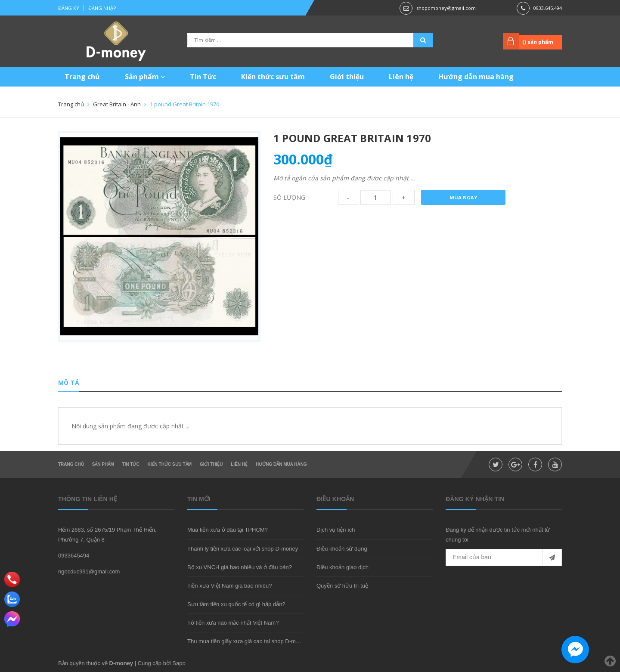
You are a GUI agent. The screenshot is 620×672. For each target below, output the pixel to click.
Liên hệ (401, 77)
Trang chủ (82, 77)
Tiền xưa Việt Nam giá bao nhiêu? (229, 586)
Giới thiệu (347, 77)
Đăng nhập (102, 8)
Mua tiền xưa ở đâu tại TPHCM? (228, 530)
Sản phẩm (145, 77)
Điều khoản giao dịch (343, 567)
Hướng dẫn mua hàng (476, 77)
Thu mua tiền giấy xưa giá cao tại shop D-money (248, 641)
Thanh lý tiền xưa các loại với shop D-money (243, 549)
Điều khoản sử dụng (342, 549)
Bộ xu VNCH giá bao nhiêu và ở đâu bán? (240, 567)
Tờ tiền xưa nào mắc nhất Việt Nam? (233, 623)
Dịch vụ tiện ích (336, 530)
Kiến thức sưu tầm (273, 77)
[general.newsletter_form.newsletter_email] (504, 557)
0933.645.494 (548, 8)
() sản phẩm (538, 42)
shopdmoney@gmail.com (446, 8)
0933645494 (74, 556)
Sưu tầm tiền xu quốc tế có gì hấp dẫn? (236, 604)
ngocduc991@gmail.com (89, 571)
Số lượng (289, 197)
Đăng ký (69, 8)
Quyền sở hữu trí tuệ (342, 586)
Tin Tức (203, 77)
